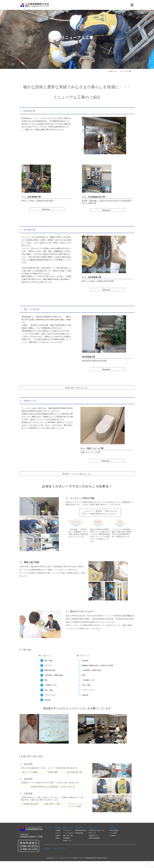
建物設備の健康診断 (94, 838)
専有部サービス (67, 841)
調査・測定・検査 (68, 836)
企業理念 (58, 836)
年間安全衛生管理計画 (81, 830)
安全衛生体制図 (79, 833)
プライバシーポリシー (60, 849)
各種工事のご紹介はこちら (77, 391)
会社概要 (58, 830)
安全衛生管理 (79, 828)
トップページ (49, 828)
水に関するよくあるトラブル (97, 830)
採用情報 (111, 828)
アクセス (58, 833)
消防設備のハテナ (94, 836)
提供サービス (113, 72)
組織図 (57, 838)
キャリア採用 (113, 833)
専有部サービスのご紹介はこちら (77, 477)
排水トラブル (92, 833)
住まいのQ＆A (93, 828)
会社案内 (58, 828)
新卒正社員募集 (114, 830)
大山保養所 (113, 836)
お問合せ (48, 849)
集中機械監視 (67, 838)
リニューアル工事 (126, 72)
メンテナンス (67, 830)
